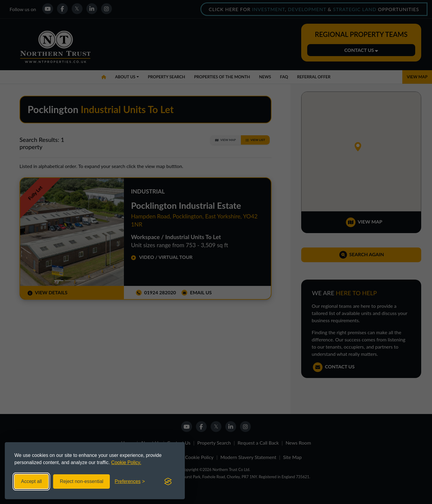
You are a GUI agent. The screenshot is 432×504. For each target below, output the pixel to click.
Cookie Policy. (126, 462)
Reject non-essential (81, 481)
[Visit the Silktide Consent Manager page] (168, 481)
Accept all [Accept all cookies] (31, 481)
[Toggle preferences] (130, 481)
